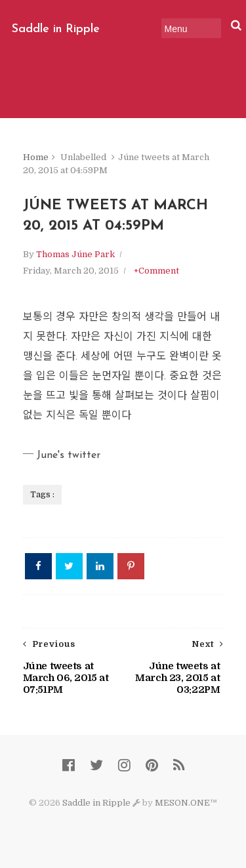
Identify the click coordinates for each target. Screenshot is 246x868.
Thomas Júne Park (75, 254)
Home (36, 157)
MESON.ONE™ (186, 803)
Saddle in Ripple (56, 29)
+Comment (156, 271)
